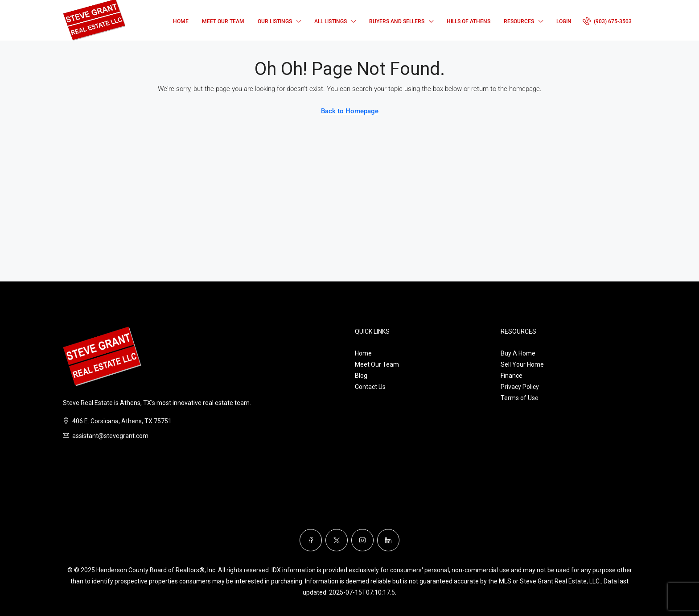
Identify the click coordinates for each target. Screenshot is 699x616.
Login (564, 21)
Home (181, 21)
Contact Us (370, 387)
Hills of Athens (469, 21)
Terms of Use (520, 398)
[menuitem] (607, 21)
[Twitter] (337, 540)
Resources (519, 21)
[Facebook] (311, 540)
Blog (361, 376)
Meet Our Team (223, 21)
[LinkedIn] (388, 540)
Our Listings (275, 21)
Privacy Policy (520, 387)
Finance (512, 376)
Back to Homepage (350, 111)
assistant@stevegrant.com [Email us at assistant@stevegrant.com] (110, 436)
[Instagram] (362, 540)
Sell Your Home (522, 364)
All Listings (331, 21)
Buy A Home (518, 353)
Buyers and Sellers (397, 21)
